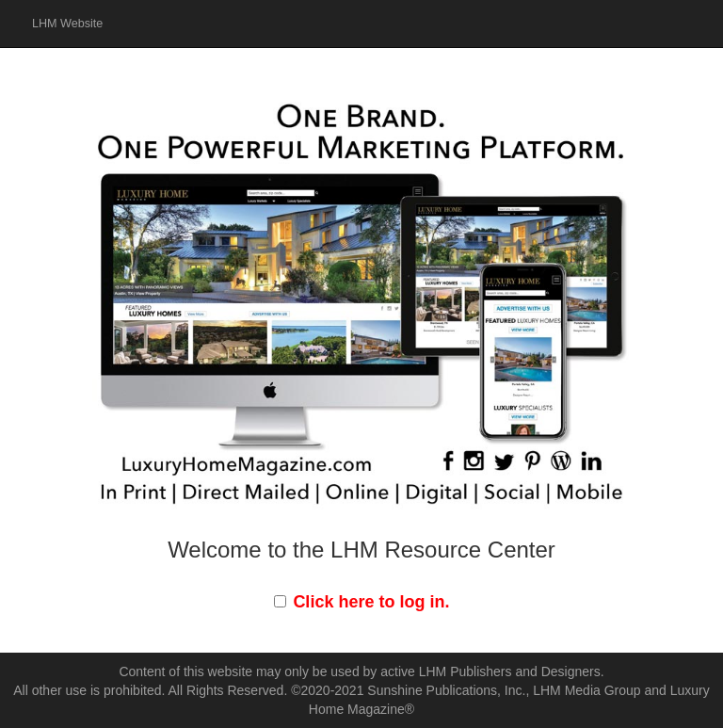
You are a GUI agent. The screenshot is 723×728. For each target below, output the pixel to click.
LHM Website (67, 24)
